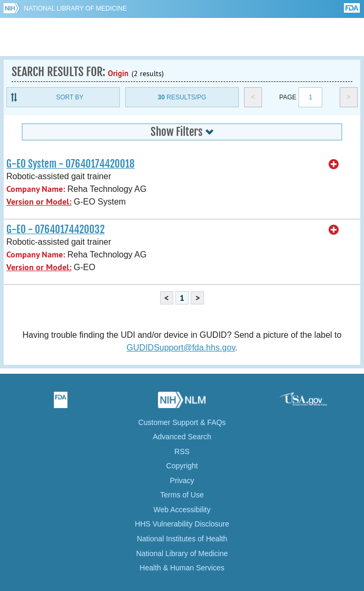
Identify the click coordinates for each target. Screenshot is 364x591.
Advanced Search (182, 437)
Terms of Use (182, 495)
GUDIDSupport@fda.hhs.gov (181, 348)
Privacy (182, 481)
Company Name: (36, 189)
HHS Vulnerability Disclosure (182, 524)
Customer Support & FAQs (182, 422)
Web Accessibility (182, 510)
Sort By (70, 97)
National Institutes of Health (182, 539)
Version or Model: (39, 202)
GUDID (182, 37)
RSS (182, 451)
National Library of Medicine (75, 8)
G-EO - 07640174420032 (55, 229)
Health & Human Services (182, 568)
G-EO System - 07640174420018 (71, 164)
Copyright (182, 466)
